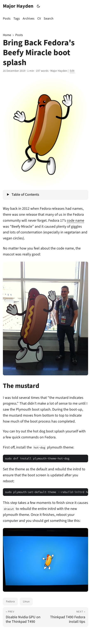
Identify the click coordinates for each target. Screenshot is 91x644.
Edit (72, 71)
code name (76, 221)
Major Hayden (18, 6)
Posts (19, 35)
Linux (26, 602)
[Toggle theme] (38, 6)
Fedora (10, 602)
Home (7, 35)
